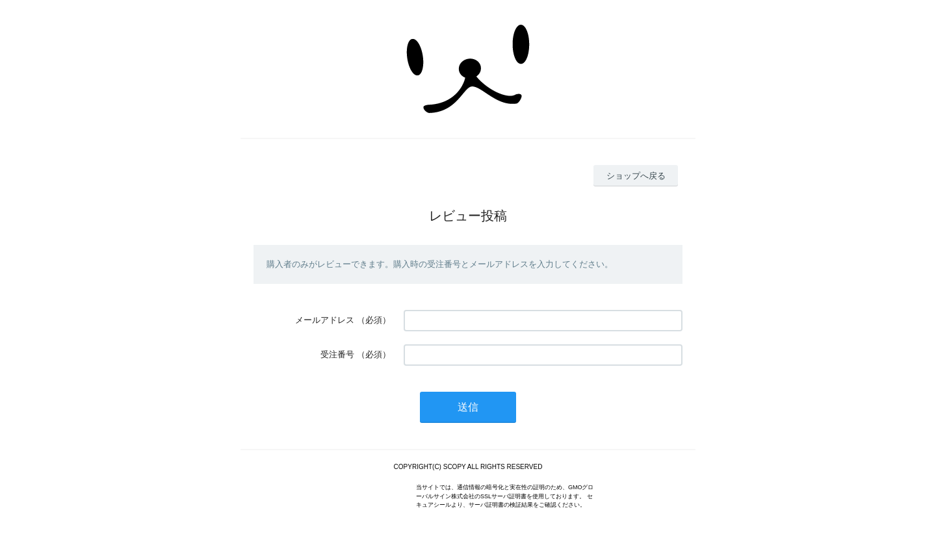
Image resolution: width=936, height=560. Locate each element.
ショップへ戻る (636, 176)
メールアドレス (325, 320)
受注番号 (337, 354)
